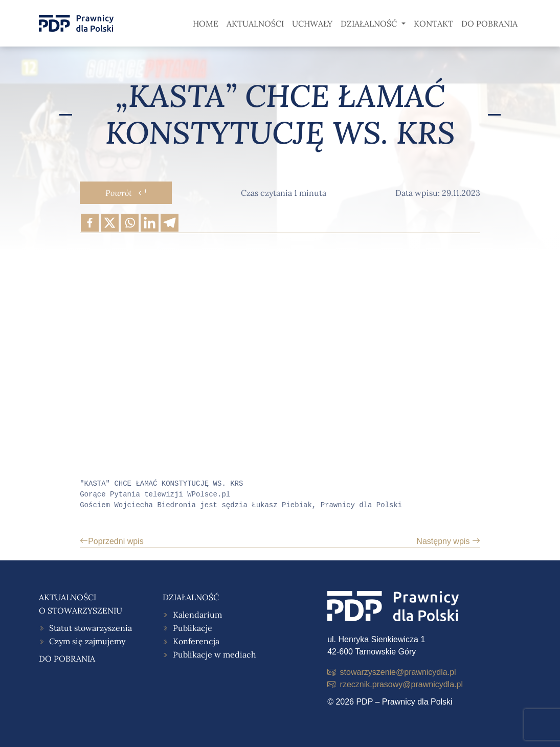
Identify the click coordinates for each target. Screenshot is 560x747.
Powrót (126, 193)
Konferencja (196, 641)
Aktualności (255, 24)
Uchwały (312, 24)
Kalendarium (197, 615)
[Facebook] (90, 223)
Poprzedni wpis (112, 541)
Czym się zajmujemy (87, 641)
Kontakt (433, 24)
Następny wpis (448, 541)
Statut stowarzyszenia (91, 628)
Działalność (370, 24)
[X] (110, 223)
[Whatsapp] (130, 223)
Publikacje (193, 628)
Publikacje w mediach (215, 654)
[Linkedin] (150, 223)
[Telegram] (170, 223)
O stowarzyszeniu (81, 610)
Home (206, 24)
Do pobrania (489, 24)
